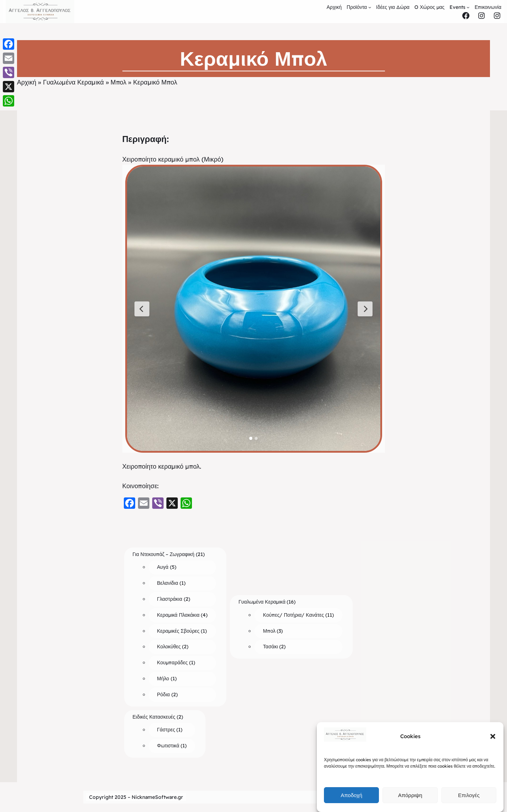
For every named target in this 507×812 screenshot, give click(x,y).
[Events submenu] (468, 7)
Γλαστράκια (170, 599)
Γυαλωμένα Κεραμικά (73, 82)
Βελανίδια (168, 583)
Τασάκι (270, 647)
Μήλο (163, 679)
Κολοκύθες (169, 647)
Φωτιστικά (168, 746)
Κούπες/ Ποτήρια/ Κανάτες (293, 615)
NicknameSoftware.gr (157, 797)
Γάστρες (166, 730)
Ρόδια (164, 694)
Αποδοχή (351, 795)
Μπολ (119, 82)
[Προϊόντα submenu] (370, 7)
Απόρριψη (410, 795)
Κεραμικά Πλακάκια (178, 615)
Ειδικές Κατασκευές (154, 717)
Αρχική (27, 82)
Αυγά (163, 567)
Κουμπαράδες (173, 663)
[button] (493, 736)
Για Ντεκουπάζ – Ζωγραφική (164, 554)
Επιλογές (469, 795)
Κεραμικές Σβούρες (178, 631)
